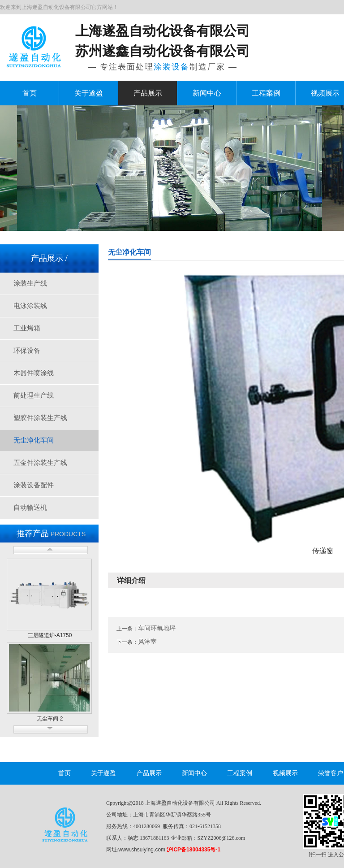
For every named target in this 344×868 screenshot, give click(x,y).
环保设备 (27, 351)
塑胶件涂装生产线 (40, 418)
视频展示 (285, 773)
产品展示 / (49, 258)
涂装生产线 (30, 283)
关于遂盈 (89, 93)
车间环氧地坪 (157, 628)
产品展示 (148, 93)
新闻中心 (207, 93)
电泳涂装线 (30, 306)
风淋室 (147, 642)
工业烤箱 (27, 328)
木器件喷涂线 (34, 373)
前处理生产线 (34, 395)
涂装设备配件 (34, 485)
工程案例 (266, 93)
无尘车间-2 (50, 719)
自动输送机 (30, 508)
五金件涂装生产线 (40, 463)
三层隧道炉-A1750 (50, 635)
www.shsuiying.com (142, 850)
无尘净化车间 (34, 440)
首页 (30, 93)
